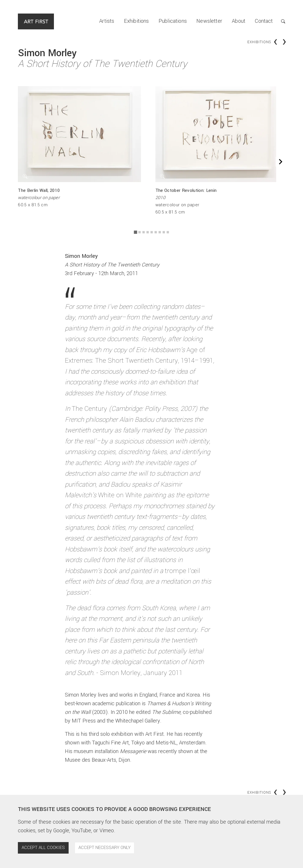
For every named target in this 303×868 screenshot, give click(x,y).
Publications (173, 21)
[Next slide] (280, 162)
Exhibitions (137, 21)
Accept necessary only (105, 848)
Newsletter (209, 21)
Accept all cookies (43, 848)
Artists (107, 21)
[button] (279, 22)
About (239, 21)
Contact (264, 21)
